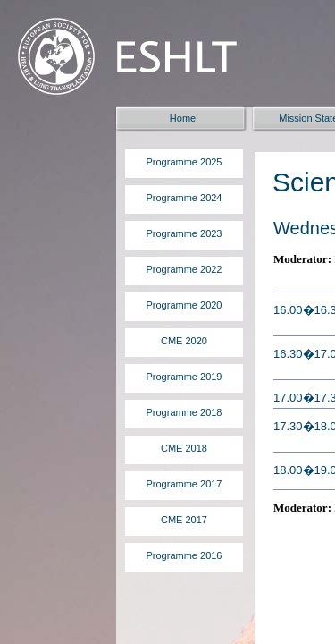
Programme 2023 (184, 233)
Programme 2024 (184, 198)
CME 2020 (184, 341)
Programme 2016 (184, 555)
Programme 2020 (184, 305)
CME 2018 (184, 448)
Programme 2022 (184, 269)
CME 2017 (184, 520)
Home (183, 118)
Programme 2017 (184, 484)
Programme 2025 (184, 162)
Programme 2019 (184, 377)
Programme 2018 (184, 412)
